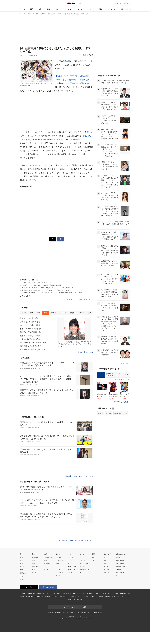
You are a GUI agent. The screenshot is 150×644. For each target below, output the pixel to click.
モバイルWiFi (39, 597)
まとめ (22, 566)
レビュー (59, 558)
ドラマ (86, 61)
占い (68, 597)
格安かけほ (30, 597)
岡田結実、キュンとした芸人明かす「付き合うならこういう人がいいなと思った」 (48, 288)
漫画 (101, 9)
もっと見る (125, 363)
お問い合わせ (98, 613)
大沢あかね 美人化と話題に (31, 339)
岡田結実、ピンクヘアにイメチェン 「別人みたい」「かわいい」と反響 (46, 290)
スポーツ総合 (48, 558)
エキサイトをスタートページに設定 (75, 607)
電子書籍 (79, 600)
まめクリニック (66, 594)
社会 (21, 558)
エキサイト (127, 3)
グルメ (58, 570)
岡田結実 (66, 61)
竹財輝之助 (79, 140)
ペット (70, 572)
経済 (21, 561)
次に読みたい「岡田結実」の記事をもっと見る (76, 541)
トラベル (83, 566)
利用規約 (58, 613)
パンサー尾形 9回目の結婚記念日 (33, 343)
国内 (32, 9)
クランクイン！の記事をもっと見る (80, 300)
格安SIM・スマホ (125, 594)
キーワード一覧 (120, 566)
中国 (21, 576)
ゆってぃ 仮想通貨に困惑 (30, 325)
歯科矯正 (108, 597)
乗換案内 (94, 597)
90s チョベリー (85, 570)
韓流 (33, 570)
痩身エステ (71, 600)
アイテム (97, 594)
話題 (93, 561)
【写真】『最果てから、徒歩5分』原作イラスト (37, 283)
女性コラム (83, 561)
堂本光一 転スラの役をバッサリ (33, 350)
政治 (21, 564)
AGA (128, 597)
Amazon (101, 413)
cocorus (48, 597)
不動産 (101, 597)
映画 (33, 561)
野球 (45, 561)
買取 (116, 594)
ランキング (111, 9)
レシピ (80, 597)
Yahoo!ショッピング (121, 413)
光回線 (23, 597)
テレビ (126, 375)
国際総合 (23, 573)
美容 (113, 597)
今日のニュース (126, 9)
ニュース (22, 9)
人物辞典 (118, 570)
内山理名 (87, 136)
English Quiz (72, 566)
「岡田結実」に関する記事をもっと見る (78, 476)
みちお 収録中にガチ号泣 (30, 322)
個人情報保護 (82, 613)
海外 (40, 9)
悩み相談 (54, 597)
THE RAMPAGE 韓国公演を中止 (33, 332)
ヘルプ (118, 575)
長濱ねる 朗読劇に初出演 (30, 336)
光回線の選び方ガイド (44, 594)
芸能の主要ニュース (85, 352)
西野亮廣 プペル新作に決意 (31, 346)
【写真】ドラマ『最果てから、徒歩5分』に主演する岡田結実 (42, 285)
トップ (24, 313)
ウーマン (74, 597)
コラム (92, 9)
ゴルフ (46, 566)
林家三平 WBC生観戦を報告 (31, 329)
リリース (118, 558)
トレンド (70, 9)
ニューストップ (117, 3)
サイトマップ (120, 572)
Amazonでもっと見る (121, 402)
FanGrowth (56, 594)
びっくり (71, 558)
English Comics (73, 570)
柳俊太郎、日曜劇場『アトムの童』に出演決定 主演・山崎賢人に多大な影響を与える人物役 (52, 293)
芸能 (48, 9)
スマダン (83, 558)
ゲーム (58, 564)
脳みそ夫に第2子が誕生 (29, 318)
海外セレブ (36, 566)
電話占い (110, 594)
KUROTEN (32, 594)
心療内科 (90, 594)
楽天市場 (109, 413)
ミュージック (118, 375)
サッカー (47, 564)
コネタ (70, 561)
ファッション (60, 572)
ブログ (104, 594)
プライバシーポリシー (69, 613)
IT (57, 566)
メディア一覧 (120, 564)
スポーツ (58, 9)
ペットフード (121, 597)
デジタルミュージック (110, 375)
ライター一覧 (120, 561)
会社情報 (50, 613)
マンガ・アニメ (61, 561)
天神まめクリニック (79, 594)
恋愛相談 (62, 597)
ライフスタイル (85, 564)
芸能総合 (35, 558)
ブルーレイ (101, 375)
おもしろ (81, 9)
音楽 (33, 564)
